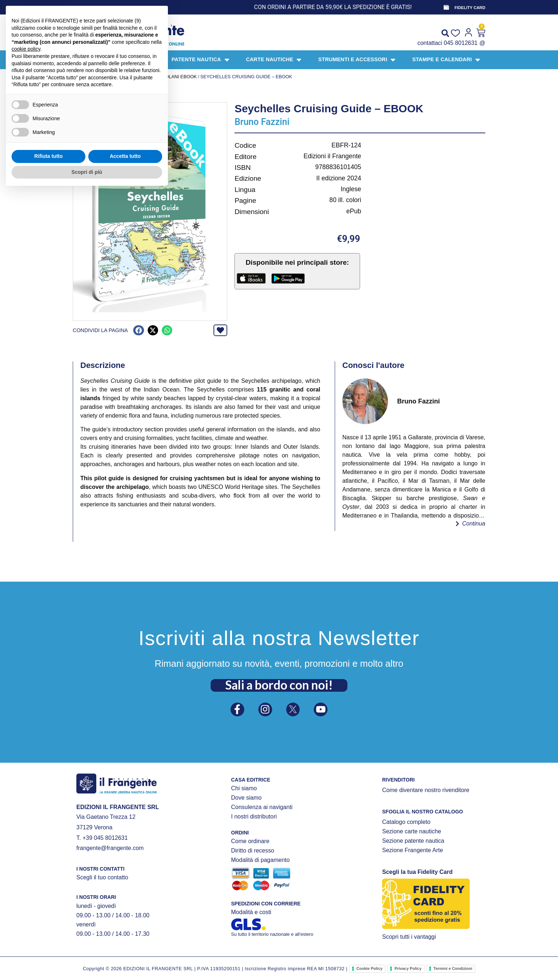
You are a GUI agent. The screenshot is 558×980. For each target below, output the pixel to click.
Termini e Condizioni (453, 968)
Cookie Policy (369, 968)
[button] (138, 330)
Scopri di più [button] (87, 960)
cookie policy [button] (26, 837)
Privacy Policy (408, 968)
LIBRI (123, 77)
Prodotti (102, 77)
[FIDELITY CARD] (446, 7)
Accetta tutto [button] (125, 945)
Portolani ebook (175, 77)
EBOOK (141, 77)
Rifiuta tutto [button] (49, 945)
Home (80, 77)
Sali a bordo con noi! (279, 683)
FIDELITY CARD (470, 8)
